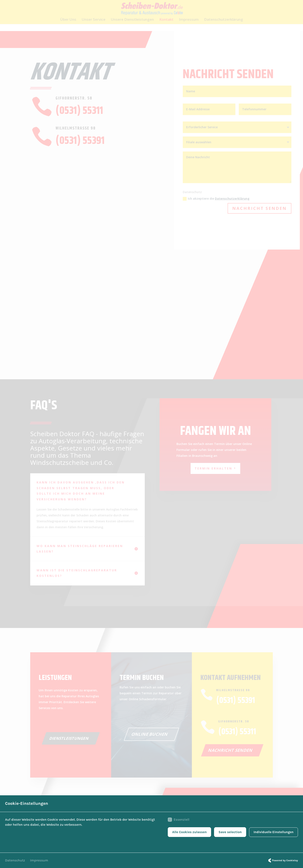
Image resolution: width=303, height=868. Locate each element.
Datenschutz (15, 860)
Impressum (39, 860)
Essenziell (176, 820)
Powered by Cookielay (283, 860)
